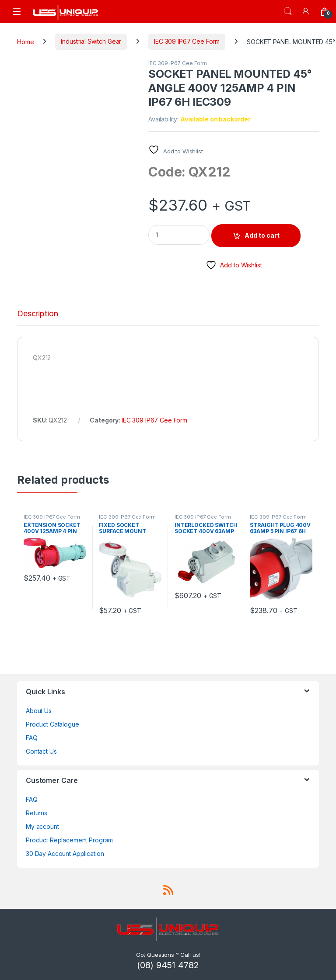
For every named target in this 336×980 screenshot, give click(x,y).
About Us (39, 711)
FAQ (32, 738)
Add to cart (262, 235)
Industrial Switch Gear (91, 41)
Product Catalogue (52, 724)
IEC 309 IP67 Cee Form (187, 41)
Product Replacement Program (69, 840)
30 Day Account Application (65, 854)
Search (288, 11)
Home (25, 41)
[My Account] (306, 11)
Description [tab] (37, 314)
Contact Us (41, 751)
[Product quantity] (179, 235)
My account (42, 826)
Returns (37, 813)
